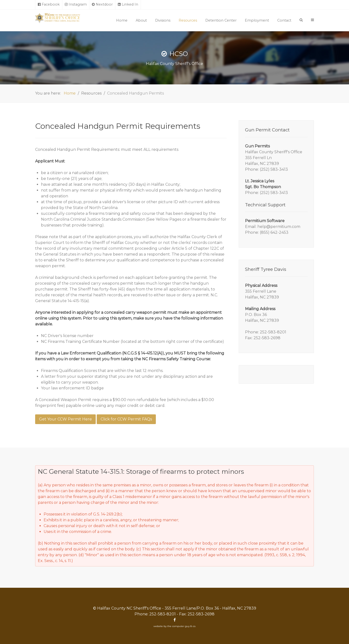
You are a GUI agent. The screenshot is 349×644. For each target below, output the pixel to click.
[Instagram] (76, 5)
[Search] (301, 20)
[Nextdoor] (102, 5)
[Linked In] (128, 5)
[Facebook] (49, 5)
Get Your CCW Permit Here (65, 419)
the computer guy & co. (182, 626)
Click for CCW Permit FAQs (126, 419)
